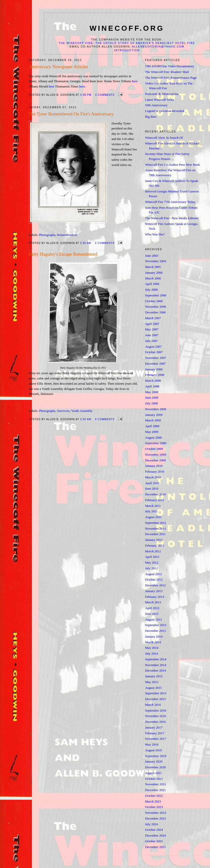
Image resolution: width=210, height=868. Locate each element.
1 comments (105, 243)
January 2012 (154, 540)
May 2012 (152, 562)
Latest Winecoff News (160, 100)
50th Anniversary (156, 105)
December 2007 (156, 364)
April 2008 (152, 386)
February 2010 (155, 471)
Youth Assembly (82, 411)
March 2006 (153, 278)
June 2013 (152, 614)
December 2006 (156, 312)
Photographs (47, 235)
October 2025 (154, 841)
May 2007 (152, 329)
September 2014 (156, 659)
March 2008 (153, 381)
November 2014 (156, 665)
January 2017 (154, 727)
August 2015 (154, 688)
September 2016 (156, 710)
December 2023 (156, 818)
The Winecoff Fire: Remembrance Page (171, 78)
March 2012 (153, 551)
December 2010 (156, 494)
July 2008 (152, 403)
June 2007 (152, 335)
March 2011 (153, 506)
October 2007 (154, 352)
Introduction (127, 50)
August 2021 (154, 773)
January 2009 (154, 415)
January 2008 (154, 369)
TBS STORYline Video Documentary (170, 66)
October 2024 (154, 830)
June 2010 (152, 488)
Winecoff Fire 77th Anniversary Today (170, 202)
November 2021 (156, 784)
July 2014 (152, 653)
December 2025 (156, 847)
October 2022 (154, 796)
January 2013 (154, 591)
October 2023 (154, 807)
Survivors (63, 411)
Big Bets (151, 117)
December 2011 (155, 534)
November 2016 (156, 716)
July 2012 (152, 568)
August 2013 (154, 619)
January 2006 (154, 273)
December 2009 (156, 460)
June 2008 (152, 398)
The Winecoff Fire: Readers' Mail (167, 72)
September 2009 (156, 443)
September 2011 (156, 523)
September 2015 (156, 693)
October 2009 (154, 449)
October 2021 (154, 779)
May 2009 (152, 432)
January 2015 (154, 676)
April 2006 (152, 284)
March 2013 (153, 602)
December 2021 (156, 790)
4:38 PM (86, 95)
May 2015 (152, 682)
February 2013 (155, 597)
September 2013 (156, 625)
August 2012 (154, 574)
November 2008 (156, 409)
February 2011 (155, 500)
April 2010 (152, 483)
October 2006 (154, 301)
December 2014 (156, 670)
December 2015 (156, 699)
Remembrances (67, 235)
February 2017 (155, 733)
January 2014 (154, 636)
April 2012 (152, 557)
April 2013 (152, 608)
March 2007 (153, 318)
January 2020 (154, 761)
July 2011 (151, 511)
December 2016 (156, 722)
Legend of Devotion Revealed (165, 111)
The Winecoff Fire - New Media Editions (172, 218)
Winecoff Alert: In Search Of (164, 138)
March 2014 (153, 642)
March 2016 (153, 705)
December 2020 (156, 767)
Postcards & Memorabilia (162, 94)
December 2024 (156, 835)
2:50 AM (86, 243)
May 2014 (152, 648)
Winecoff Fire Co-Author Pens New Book (173, 165)
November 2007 (156, 358)
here (135, 81)
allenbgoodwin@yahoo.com (158, 47)
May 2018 (152, 744)
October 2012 (154, 579)
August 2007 (154, 347)
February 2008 (155, 375)
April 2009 (152, 426)
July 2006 (152, 290)
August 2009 (154, 437)
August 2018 (154, 750)
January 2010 (154, 466)
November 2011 (156, 528)
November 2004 (156, 261)
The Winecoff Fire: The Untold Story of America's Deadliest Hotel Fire (127, 43)
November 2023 (156, 813)
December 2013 (156, 631)
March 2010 (153, 477)
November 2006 (156, 307)
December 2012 (156, 585)
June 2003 (152, 256)
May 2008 (152, 392)
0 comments (105, 95)
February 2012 (155, 545)
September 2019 (156, 756)
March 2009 (153, 420)
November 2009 (156, 454)
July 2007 (152, 341)
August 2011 (153, 517)
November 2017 (156, 739)
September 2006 (156, 295)
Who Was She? (155, 234)
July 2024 (152, 824)
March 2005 (153, 267)
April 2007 (152, 324)
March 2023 (153, 801)
